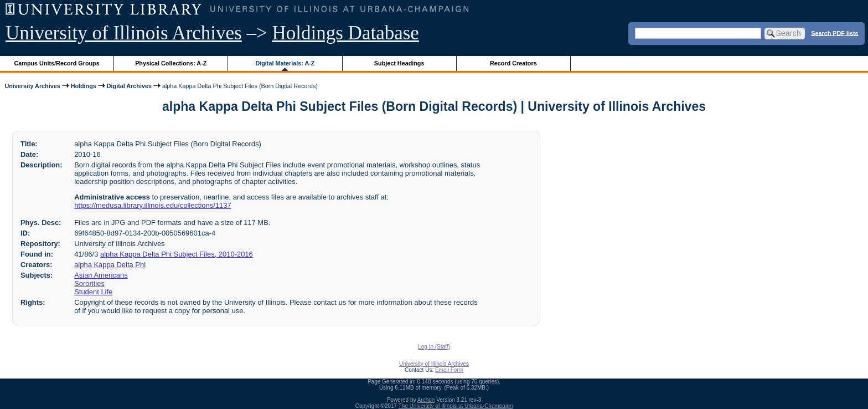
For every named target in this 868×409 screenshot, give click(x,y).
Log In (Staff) (434, 347)
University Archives (32, 86)
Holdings (84, 86)
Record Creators (513, 63)
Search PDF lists (835, 33)
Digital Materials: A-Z (285, 63)
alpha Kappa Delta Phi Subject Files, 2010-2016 (177, 254)
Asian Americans (101, 275)
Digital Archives (129, 86)
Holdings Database (346, 33)
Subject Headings (399, 63)
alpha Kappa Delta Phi (110, 265)
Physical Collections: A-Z (171, 63)
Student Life (93, 292)
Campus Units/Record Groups (57, 63)
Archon (426, 400)
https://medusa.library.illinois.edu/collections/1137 (153, 205)
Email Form (449, 370)
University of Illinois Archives (124, 33)
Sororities (89, 283)
